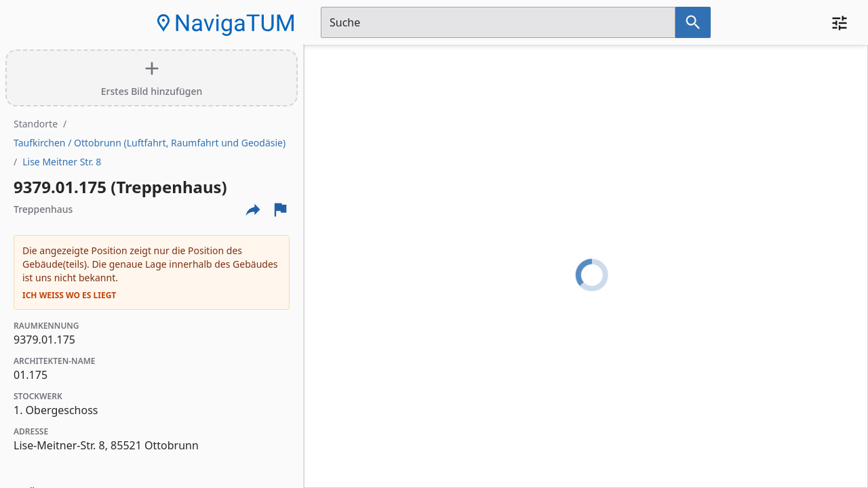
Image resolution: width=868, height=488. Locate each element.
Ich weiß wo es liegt (69, 296)
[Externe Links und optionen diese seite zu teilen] (253, 209)
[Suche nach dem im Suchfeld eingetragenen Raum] (693, 22)
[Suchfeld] (498, 22)
